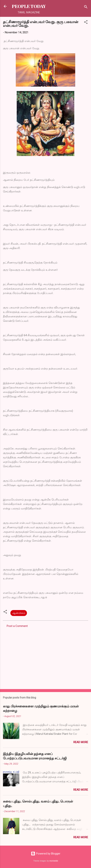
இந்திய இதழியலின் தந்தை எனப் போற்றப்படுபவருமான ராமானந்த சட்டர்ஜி (35, 756)
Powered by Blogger (46, 854)
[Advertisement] (45, 657)
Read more (81, 742)
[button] (86, 23)
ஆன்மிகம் (19, 613)
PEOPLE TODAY (29, 6)
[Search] (86, 7)
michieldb (54, 861)
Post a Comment (17, 626)
